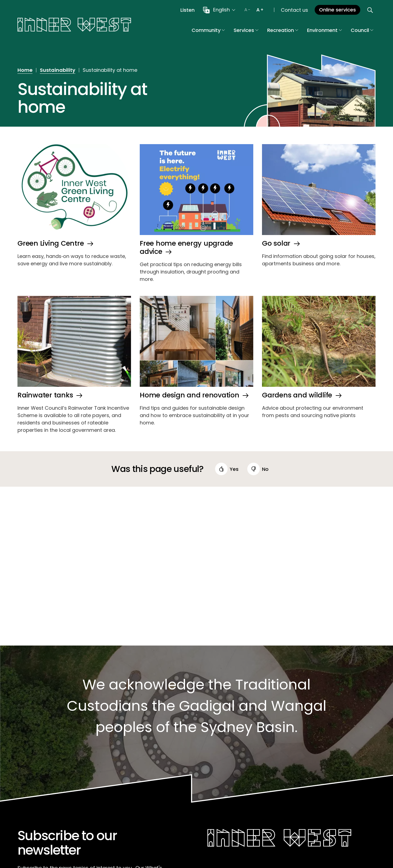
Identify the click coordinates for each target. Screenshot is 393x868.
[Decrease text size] (247, 10)
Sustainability (58, 70)
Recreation (283, 30)
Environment (324, 30)
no (265, 469)
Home (25, 70)
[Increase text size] (260, 10)
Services (246, 30)
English (221, 10)
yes (234, 469)
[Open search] (370, 10)
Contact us (294, 10)
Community (208, 30)
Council (362, 30)
